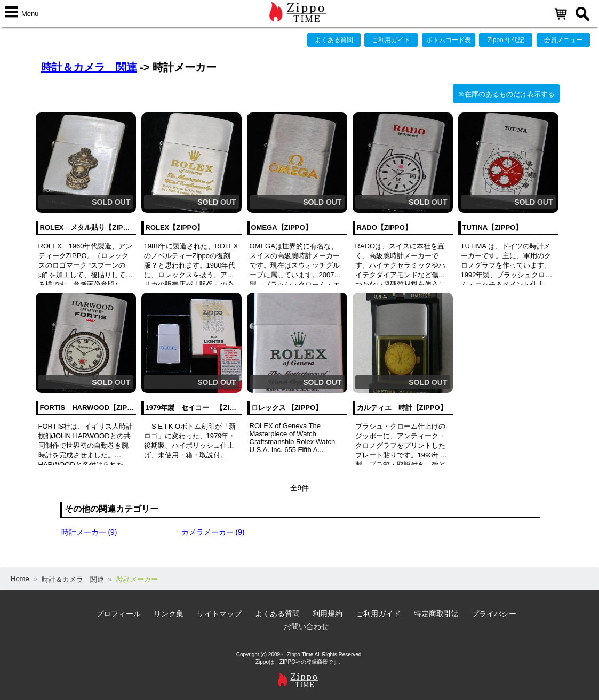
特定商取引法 (436, 614)
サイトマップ (219, 614)
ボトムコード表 (449, 40)
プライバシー (494, 614)
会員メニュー (563, 40)
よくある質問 (334, 40)
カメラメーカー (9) (213, 532)
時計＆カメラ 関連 (89, 67)
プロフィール (118, 614)
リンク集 (169, 614)
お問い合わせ (306, 626)
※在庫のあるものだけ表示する (506, 94)
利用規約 (328, 614)
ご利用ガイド (391, 40)
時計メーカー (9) (89, 532)
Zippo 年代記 (506, 40)
